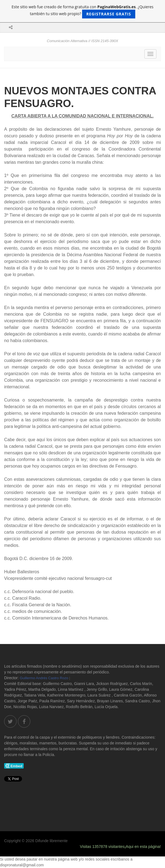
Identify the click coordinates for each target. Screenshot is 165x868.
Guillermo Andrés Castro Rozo (44, 678)
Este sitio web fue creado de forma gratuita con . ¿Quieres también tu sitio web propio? (82, 11)
